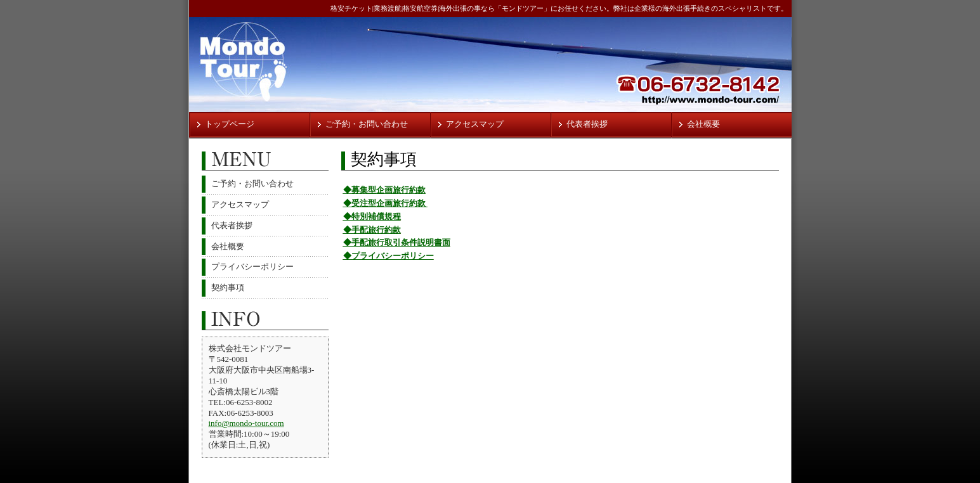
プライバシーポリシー (252, 267)
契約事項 (228, 287)
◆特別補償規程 (372, 216)
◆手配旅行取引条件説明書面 (397, 242)
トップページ (230, 124)
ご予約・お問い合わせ (367, 124)
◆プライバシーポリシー (389, 256)
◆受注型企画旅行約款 (385, 203)
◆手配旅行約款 (372, 230)
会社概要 (703, 124)
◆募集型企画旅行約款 (384, 190)
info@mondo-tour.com (246, 423)
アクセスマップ (475, 124)
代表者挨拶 (587, 124)
